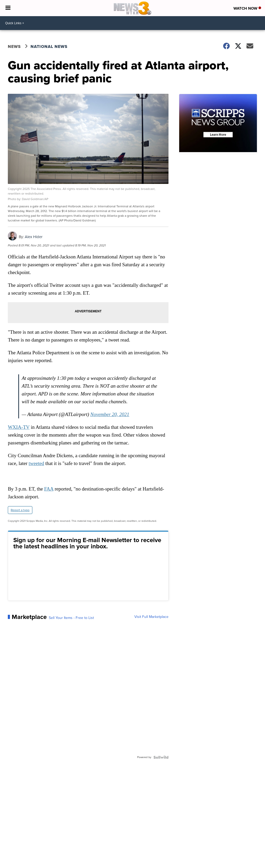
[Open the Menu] (8, 8)
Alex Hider (34, 237)
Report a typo (20, 510)
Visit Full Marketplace (151, 617)
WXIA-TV (19, 427)
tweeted (36, 463)
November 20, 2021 (110, 414)
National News (49, 46)
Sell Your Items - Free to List (71, 618)
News (14, 46)
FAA (49, 489)
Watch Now (247, 8)
